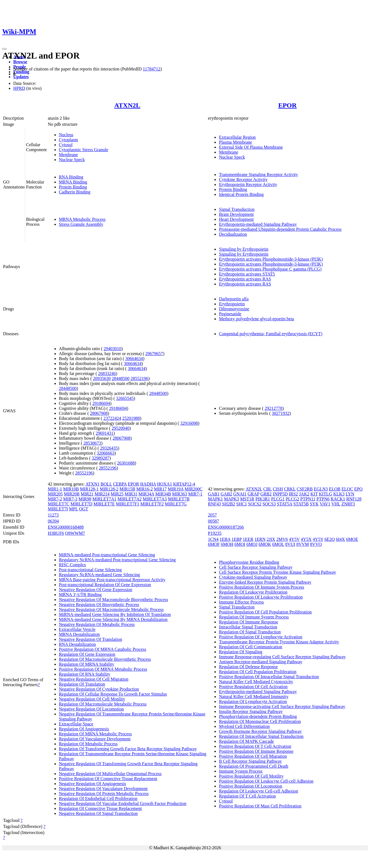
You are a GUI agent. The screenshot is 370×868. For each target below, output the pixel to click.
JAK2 (304, 494)
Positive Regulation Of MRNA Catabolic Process (103, 649)
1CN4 (213, 539)
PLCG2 (292, 499)
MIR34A (146, 494)
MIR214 (102, 494)
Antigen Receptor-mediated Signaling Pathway (260, 662)
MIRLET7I (58, 509)
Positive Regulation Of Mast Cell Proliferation (260, 806)
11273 (53, 515)
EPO (358, 489)
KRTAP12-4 (184, 484)
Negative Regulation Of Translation (90, 639)
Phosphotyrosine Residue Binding (249, 562)
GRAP (253, 494)
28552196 (139, 378)
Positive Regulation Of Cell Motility (251, 776)
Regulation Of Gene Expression (87, 654)
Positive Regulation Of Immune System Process (261, 587)
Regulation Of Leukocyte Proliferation (253, 592)
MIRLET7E (104, 504)
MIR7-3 (70, 499)
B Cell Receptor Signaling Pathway (250, 761)
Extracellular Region (237, 137)
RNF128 (354, 499)
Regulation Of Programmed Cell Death (254, 766)
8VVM (302, 544)
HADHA (148, 484)
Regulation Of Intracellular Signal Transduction (261, 736)
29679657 (154, 354)
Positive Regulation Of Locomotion (250, 786)
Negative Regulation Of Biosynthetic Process (99, 605)
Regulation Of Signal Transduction (250, 632)
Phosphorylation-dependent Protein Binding (258, 716)
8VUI (290, 544)
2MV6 (282, 539)
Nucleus (66, 135)
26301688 (126, 463)
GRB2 (266, 494)
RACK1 (338, 499)
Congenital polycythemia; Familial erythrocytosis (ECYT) (271, 334)
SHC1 (242, 504)
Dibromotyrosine (234, 309)
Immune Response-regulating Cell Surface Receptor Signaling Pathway (282, 657)
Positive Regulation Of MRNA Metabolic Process (103, 669)
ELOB (335, 489)
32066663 (106, 453)
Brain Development (236, 214)
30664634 (134, 359)
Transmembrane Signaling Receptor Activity (258, 175)
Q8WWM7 (75, 533)
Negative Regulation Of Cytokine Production (99, 689)
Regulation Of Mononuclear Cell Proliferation (260, 721)
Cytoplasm (68, 140)
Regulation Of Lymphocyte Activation (253, 702)
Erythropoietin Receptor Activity (248, 184)
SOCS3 (269, 504)
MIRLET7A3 (155, 499)
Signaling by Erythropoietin (244, 249)
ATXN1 (92, 484)
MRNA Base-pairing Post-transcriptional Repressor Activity (112, 580)
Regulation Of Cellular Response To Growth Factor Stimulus (113, 694)
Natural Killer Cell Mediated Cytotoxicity (256, 682)
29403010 (112, 349)
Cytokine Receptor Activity (243, 179)
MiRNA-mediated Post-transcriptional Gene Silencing (107, 555)
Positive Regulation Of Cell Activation (253, 687)
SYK (314, 504)
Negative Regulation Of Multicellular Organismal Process (110, 774)
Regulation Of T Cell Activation (247, 796)
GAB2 (226, 494)
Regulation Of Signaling (240, 652)
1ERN (260, 539)
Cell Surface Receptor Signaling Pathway (256, 567)
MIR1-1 (55, 489)
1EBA (225, 539)
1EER (248, 539)
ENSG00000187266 (226, 527)
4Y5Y (318, 539)
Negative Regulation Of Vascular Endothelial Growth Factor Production (123, 803)
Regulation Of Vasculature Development (95, 739)
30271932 (281, 413)
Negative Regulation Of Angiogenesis (92, 784)
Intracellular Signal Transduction (248, 627)
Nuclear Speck (72, 160)
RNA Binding (71, 177)
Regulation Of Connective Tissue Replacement (100, 808)
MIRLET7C (59, 504)
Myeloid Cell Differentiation (244, 726)
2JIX (271, 539)
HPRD (19, 88)
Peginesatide (230, 314)
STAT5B (301, 504)
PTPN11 (308, 499)
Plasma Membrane (235, 142)
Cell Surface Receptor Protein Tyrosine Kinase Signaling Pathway (277, 572)
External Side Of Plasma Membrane (251, 147)
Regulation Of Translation (82, 684)
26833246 (107, 373)
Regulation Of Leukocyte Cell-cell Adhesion (258, 791)
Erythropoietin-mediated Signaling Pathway (258, 224)
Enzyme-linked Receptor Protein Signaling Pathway (265, 582)
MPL (74, 509)
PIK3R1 (263, 499)
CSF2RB (305, 489)
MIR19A (176, 489)
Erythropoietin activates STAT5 (247, 274)
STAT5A (285, 504)
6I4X (340, 539)
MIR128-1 (89, 489)
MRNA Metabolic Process (82, 219)
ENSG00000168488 (66, 527)
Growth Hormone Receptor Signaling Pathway (260, 731)
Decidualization (233, 234)
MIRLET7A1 (104, 499)
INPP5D (280, 494)
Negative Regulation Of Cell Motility (92, 699)
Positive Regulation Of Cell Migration (253, 756)
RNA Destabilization (77, 644)
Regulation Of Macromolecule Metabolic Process (103, 704)
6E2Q (330, 539)
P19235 (215, 533)
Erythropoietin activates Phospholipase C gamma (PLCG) (270, 269)
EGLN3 (321, 489)
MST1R (247, 499)
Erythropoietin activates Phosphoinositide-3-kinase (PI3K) (271, 259)
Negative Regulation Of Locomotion (91, 709)
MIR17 (160, 489)
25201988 (131, 418)
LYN (350, 494)
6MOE (352, 539)
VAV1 (325, 504)
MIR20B (72, 494)
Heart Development (236, 219)
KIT (314, 494)
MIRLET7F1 (128, 504)
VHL (336, 504)
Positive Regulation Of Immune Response (256, 751)
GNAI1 (240, 494)
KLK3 (339, 494)
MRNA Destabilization (79, 634)
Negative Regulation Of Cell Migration (94, 679)
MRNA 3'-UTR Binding (80, 595)
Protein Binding (73, 187)
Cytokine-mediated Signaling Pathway (253, 577)
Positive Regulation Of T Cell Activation (255, 746)
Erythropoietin (232, 304)
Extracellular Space (76, 724)
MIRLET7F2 (152, 504)
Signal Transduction (237, 209)
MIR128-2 (109, 489)
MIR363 (180, 494)
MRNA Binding (73, 182)
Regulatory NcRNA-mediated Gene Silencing (99, 575)
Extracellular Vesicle (77, 629)
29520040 (120, 428)
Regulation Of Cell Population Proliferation (258, 672)
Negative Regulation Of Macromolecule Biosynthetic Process (113, 600)
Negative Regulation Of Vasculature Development (103, 789)
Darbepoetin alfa (234, 299)
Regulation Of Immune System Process (254, 617)
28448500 (120, 378)
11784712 (152, 69)
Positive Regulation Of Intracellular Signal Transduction (269, 677)
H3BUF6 (56, 533)
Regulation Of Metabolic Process (88, 744)
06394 (53, 521)
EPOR (288, 105)
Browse (20, 62)
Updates (21, 77)
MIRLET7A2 (129, 499)
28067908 (99, 413)
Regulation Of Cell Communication (250, 647)
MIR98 (85, 499)
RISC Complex (72, 565)
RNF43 (214, 504)
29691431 (104, 433)
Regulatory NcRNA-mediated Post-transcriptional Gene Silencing (117, 560)
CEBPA (120, 484)
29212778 (274, 408)
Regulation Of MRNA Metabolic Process (95, 734)
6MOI (240, 544)
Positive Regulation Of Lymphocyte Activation (260, 637)
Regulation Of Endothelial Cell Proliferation (98, 798)
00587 (213, 521)
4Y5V (294, 539)
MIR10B (71, 489)
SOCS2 (255, 504)
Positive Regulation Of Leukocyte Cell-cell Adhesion (266, 781)
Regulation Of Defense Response (248, 667)
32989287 (101, 458)
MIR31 (131, 494)
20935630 (102, 378)
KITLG (326, 494)
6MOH (227, 544)
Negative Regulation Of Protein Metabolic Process (104, 794)
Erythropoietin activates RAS (245, 279)
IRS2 (293, 494)
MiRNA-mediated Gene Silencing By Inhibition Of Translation (115, 614)
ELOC (347, 489)
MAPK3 (232, 499)
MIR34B (163, 494)
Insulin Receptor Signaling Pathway (251, 711)
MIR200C (194, 489)
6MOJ (252, 544)
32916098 (189, 423)
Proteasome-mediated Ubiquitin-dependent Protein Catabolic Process (280, 229)
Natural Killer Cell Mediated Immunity (254, 697)
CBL (268, 489)
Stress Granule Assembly (81, 224)
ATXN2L (127, 105)
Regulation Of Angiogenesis (84, 729)
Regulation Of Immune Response (248, 622)
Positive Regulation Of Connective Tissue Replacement (108, 779)
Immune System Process (241, 771)
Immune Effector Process (241, 602)
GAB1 (214, 494)
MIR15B (127, 489)
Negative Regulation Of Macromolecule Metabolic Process (111, 609)
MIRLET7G (176, 504)
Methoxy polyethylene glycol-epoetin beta (256, 319)
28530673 (92, 443)
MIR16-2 (145, 489)
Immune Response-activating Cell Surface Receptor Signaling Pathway (282, 706)
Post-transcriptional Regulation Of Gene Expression (105, 585)
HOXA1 (164, 484)
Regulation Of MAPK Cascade (246, 741)
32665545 (125, 398)
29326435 (109, 448)
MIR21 (87, 494)
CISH (278, 489)
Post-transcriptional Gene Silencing (90, 570)
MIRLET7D (81, 504)
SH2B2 (229, 504)
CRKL (290, 489)
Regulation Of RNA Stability (85, 674)
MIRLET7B (179, 499)
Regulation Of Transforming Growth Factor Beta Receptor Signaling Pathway (128, 749)
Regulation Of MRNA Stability (86, 664)
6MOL (278, 544)
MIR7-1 (195, 494)
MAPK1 (215, 499)
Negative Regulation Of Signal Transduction (98, 813)
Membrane (68, 155)
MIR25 (117, 494)
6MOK (265, 544)
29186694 (101, 403)
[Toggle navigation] (4, 49)
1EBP (237, 539)
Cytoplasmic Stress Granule (84, 150)
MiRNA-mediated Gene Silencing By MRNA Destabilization (113, 619)
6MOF (214, 544)
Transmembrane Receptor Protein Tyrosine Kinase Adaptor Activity (279, 642)
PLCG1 (278, 499)
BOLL (106, 484)
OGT (84, 509)
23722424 (112, 418)
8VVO (316, 544)
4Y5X (306, 539)
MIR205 (55, 494)
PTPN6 (323, 499)
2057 (212, 515)
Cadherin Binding (75, 192)
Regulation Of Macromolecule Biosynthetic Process (105, 659)
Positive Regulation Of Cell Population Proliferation (265, 612)
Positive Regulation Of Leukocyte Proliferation (261, 597)
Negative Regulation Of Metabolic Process (97, 624)
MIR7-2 (55, 499)
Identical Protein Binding (241, 194)
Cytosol (66, 145)
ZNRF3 (348, 504)
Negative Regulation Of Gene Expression (96, 590)
